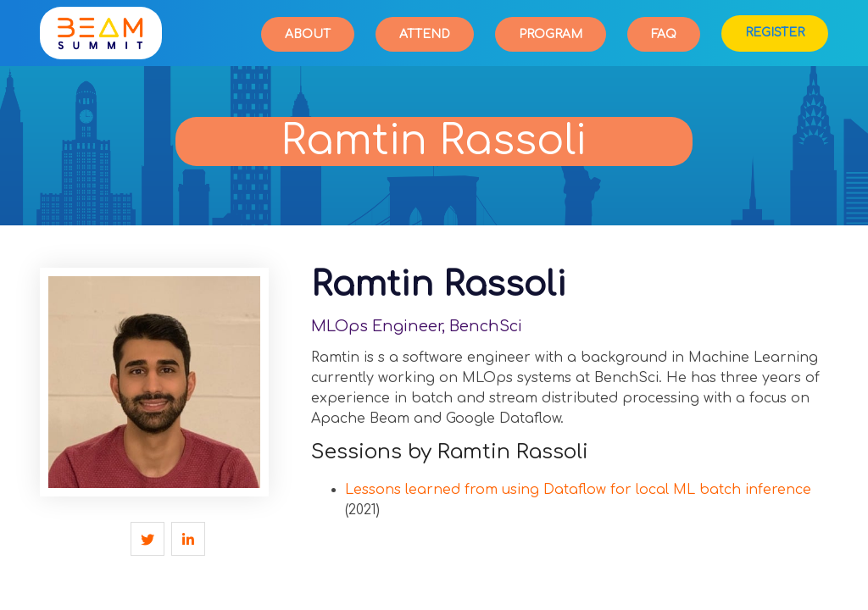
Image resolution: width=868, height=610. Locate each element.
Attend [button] (425, 34)
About (308, 34)
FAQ (664, 34)
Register (775, 33)
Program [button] (551, 34)
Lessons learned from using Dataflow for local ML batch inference (578, 490)
